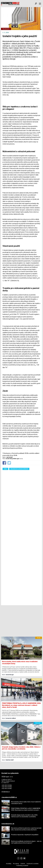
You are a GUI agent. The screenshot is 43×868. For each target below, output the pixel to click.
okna (5, 469)
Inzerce (23, 864)
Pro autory (16, 864)
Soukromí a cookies (33, 864)
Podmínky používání (22, 866)
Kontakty (9, 864)
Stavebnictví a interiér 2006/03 (19, 469)
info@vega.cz (6, 792)
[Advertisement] (21, 537)
